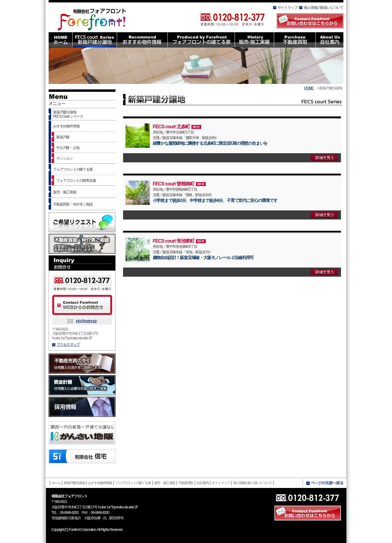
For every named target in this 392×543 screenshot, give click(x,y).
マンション (64, 158)
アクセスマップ (68, 344)
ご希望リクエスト (82, 222)
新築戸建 (63, 137)
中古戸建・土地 (68, 148)
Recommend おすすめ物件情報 (142, 40)
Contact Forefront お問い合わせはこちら (308, 513)
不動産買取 (186, 483)
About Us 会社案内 (329, 40)
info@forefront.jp (86, 321)
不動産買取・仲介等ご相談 (73, 204)
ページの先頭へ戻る (325, 483)
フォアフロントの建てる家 (73, 169)
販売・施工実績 (65, 192)
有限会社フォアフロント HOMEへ (95, 18)
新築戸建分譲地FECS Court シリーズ (68, 114)
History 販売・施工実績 (254, 40)
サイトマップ (288, 8)
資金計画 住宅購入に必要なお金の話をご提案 (82, 385)
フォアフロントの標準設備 (76, 181)
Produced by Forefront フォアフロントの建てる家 (201, 40)
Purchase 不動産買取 (295, 40)
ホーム (56, 483)
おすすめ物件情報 (66, 126)
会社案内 (203, 483)
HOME (309, 88)
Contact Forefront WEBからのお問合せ (82, 305)
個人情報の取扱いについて (324, 8)
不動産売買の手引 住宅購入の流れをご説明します (82, 364)
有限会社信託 (82, 456)
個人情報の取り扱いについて (252, 483)
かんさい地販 (82, 433)
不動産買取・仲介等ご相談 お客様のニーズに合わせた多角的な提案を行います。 (82, 244)
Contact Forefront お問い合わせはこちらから (310, 21)
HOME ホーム (60, 40)
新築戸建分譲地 (74, 483)
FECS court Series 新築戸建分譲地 (95, 40)
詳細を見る (324, 158)
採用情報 (82, 407)
